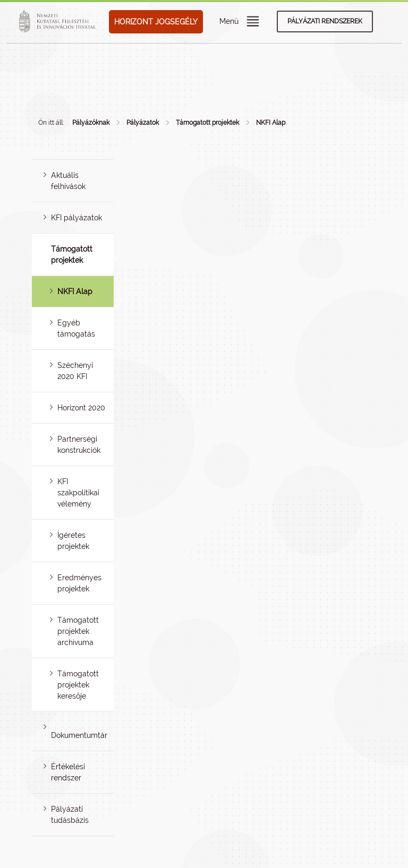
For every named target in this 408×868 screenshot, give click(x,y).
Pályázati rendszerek (325, 21)
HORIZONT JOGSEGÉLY (156, 22)
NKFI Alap (271, 123)
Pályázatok (143, 123)
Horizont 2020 (81, 408)
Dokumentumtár (79, 735)
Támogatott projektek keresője (78, 685)
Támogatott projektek (207, 123)
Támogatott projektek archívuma (78, 631)
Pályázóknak (91, 123)
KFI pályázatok (76, 218)
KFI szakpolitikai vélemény (78, 493)
